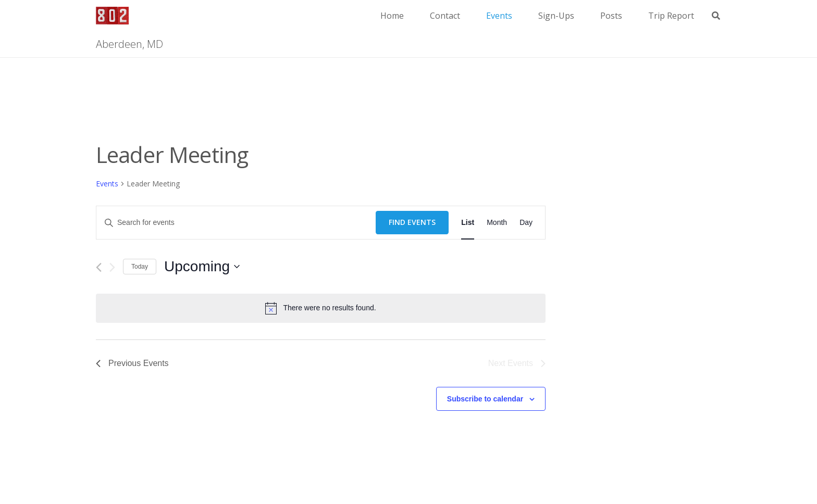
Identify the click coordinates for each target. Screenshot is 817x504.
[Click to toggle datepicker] (202, 267)
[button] (716, 16)
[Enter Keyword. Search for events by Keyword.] (236, 223)
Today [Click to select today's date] (140, 267)
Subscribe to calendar (485, 399)
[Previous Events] (99, 267)
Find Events (412, 222)
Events (107, 184)
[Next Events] (112, 267)
